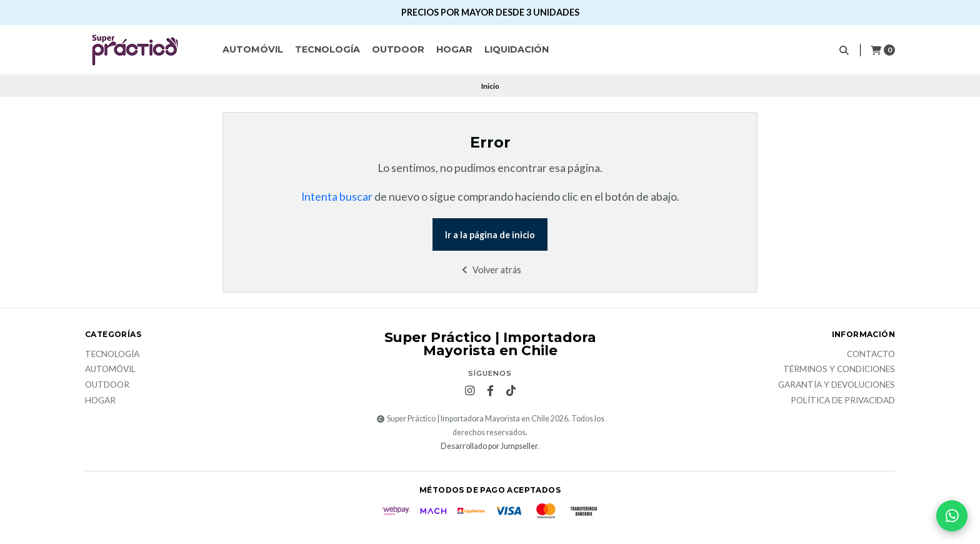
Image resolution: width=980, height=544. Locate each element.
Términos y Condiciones (839, 370)
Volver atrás (490, 270)
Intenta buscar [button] (337, 197)
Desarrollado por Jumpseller (489, 446)
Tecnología (327, 49)
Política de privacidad (843, 401)
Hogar (454, 49)
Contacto (871, 355)
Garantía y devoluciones (837, 385)
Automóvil (253, 49)
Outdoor (398, 49)
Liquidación (517, 49)
